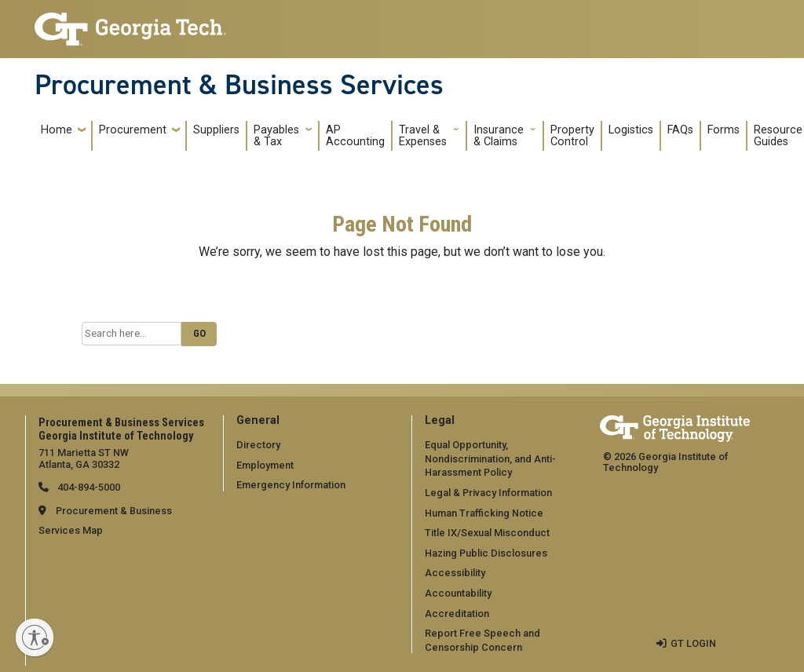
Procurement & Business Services (239, 85)
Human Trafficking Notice (484, 513)
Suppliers (216, 130)
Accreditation (457, 614)
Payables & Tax (276, 136)
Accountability (458, 593)
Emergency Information (291, 485)
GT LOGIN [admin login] (693, 643)
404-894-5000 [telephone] (88, 487)
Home (57, 130)
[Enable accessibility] (35, 637)
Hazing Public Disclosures (486, 553)
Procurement (133, 130)
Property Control (572, 136)
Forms (724, 130)
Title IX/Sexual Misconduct (487, 533)
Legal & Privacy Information (488, 493)
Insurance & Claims (499, 136)
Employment (265, 465)
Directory (258, 445)
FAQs (680, 130)
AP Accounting (355, 136)
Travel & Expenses (423, 136)
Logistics (631, 130)
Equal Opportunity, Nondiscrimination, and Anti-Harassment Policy (490, 458)
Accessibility (455, 573)
